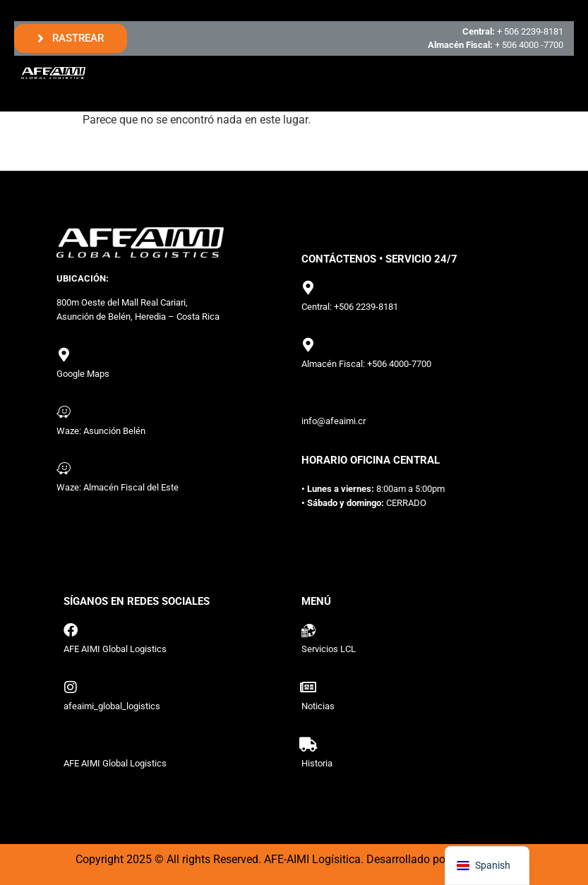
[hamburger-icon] (551, 73)
